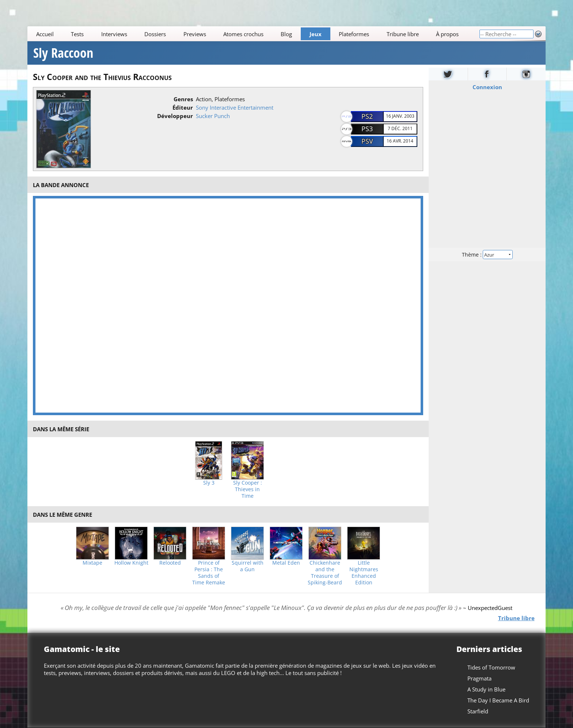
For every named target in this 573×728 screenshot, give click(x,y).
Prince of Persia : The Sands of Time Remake (209, 573)
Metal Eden (286, 563)
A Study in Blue (486, 689)
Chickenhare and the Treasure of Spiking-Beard (325, 573)
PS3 (367, 129)
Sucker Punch (213, 116)
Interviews (114, 34)
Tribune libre (403, 34)
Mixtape (92, 563)
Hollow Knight (131, 563)
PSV (367, 141)
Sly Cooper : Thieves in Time (248, 489)
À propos (447, 34)
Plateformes (354, 34)
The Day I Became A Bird (498, 700)
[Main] (253, 34)
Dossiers (155, 34)
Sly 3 (209, 483)
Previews (195, 34)
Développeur (175, 116)
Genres (183, 99)
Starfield (478, 711)
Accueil (45, 34)
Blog (287, 34)
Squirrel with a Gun (248, 566)
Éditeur (183, 107)
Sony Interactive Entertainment (235, 107)
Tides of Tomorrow (491, 667)
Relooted (170, 563)
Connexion (487, 87)
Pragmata (479, 678)
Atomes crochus (243, 34)
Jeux (316, 34)
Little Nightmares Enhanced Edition (364, 573)
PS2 (367, 116)
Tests (77, 34)
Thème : (487, 255)
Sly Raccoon (63, 53)
